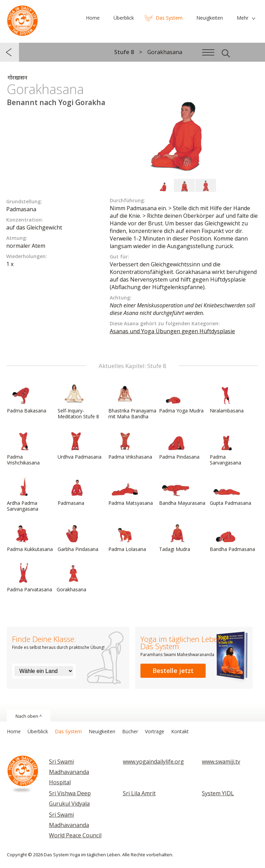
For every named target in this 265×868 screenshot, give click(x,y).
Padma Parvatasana (30, 578)
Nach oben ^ (29, 716)
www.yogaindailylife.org (153, 762)
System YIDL (218, 793)
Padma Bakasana (27, 399)
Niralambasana (227, 399)
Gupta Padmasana (230, 491)
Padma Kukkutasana (30, 537)
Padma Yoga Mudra (181, 399)
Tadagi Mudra (176, 537)
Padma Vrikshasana (130, 445)
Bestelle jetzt (173, 671)
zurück (9, 52)
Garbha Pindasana (78, 537)
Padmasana (74, 491)
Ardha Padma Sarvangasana (23, 494)
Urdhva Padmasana (80, 445)
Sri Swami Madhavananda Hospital (69, 772)
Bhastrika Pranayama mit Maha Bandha (132, 402)
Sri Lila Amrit (139, 793)
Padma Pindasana (179, 445)
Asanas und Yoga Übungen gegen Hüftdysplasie (172, 331)
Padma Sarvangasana (226, 448)
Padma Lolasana (127, 537)
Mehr (243, 18)
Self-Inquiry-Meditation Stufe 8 (78, 402)
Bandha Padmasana (232, 537)
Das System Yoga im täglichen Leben (22, 19)
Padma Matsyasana (131, 491)
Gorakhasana (73, 578)
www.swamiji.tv (221, 762)
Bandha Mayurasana (182, 491)
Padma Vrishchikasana (23, 448)
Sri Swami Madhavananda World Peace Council (75, 825)
